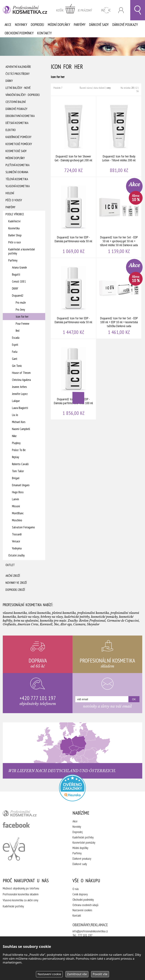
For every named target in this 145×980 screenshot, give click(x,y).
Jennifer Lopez (20, 394)
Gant (15, 359)
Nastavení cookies (82, 910)
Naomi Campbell (21, 429)
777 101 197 (85, 935)
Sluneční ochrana (17, 172)
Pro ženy (20, 310)
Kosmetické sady (16, 151)
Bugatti (16, 274)
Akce (8, 25)
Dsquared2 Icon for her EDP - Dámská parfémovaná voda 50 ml (74, 298)
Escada (16, 338)
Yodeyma (17, 548)
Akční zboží (13, 576)
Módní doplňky (59, 25)
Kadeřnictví (14, 221)
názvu (89, 88)
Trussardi (17, 534)
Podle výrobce (15, 214)
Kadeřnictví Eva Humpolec (14, 849)
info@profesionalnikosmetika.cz (90, 931)
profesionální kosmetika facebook (16, 825)
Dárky (9, 81)
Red (18, 331)
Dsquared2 (18, 295)
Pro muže (21, 303)
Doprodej (37, 25)
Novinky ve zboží (16, 583)
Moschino (17, 520)
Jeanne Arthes (19, 387)
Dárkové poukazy (125, 25)
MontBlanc (18, 513)
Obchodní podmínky (19, 33)
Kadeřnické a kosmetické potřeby (22, 251)
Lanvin (15, 499)
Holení (10, 193)
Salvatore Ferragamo (23, 527)
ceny (108, 88)
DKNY (15, 288)
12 (136, 88)
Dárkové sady (99, 25)
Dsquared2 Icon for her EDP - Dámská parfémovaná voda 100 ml (74, 379)
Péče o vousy (14, 200)
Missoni (16, 506)
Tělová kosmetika (17, 179)
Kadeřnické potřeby (83, 837)
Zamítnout (77, 974)
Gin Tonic (17, 366)
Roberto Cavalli (20, 464)
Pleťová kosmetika (18, 165)
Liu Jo (15, 415)
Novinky (21, 25)
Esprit (15, 345)
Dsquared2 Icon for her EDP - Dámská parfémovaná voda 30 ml (74, 217)
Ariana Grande (19, 267)
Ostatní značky (16, 555)
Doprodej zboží (15, 590)
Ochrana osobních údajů (85, 905)
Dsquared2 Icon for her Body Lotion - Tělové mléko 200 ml (119, 136)
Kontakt (77, 916)
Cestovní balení (16, 102)
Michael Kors (19, 422)
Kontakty (44, 33)
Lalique (16, 401)
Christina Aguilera (21, 380)
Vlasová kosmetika (18, 186)
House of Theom (21, 373)
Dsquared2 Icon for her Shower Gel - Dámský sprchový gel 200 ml (74, 136)
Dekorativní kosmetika (20, 116)
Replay (15, 457)
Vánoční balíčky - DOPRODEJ (23, 95)
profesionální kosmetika (26, 814)
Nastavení (49, 974)
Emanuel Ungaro (21, 485)
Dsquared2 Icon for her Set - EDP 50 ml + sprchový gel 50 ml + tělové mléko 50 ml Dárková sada (119, 217)
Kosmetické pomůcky (19, 144)
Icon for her (22, 317)
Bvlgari (16, 478)
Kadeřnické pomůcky (18, 137)
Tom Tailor (18, 471)
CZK (106, 10)
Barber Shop (15, 235)
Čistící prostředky (18, 74)
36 (137, 91)
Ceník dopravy (80, 894)
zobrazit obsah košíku (74, 10)
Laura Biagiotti (20, 408)
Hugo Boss (18, 492)
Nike (14, 436)
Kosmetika (14, 228)
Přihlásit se (121, 10)
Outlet (10, 565)
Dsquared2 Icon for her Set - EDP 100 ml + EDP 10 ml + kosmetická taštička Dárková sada (119, 298)
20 (132, 88)
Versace (16, 541)
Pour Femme (23, 324)
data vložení (99, 88)
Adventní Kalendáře (18, 67)
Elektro (11, 130)
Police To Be (19, 450)
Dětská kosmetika (17, 123)
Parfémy (80, 25)
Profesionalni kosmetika (72, 788)
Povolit (100, 974)
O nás (76, 889)
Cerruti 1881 (19, 281)
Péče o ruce (15, 242)
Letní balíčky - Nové (18, 88)
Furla (15, 352)
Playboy (16, 443)
